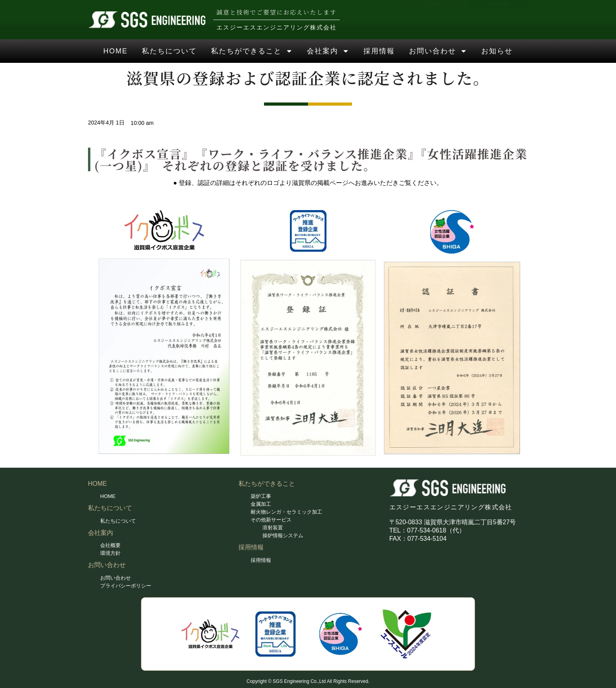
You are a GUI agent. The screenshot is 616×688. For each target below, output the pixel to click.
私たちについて (169, 51)
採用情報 (379, 51)
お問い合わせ (438, 51)
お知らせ (497, 51)
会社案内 (328, 51)
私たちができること (252, 51)
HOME (115, 51)
